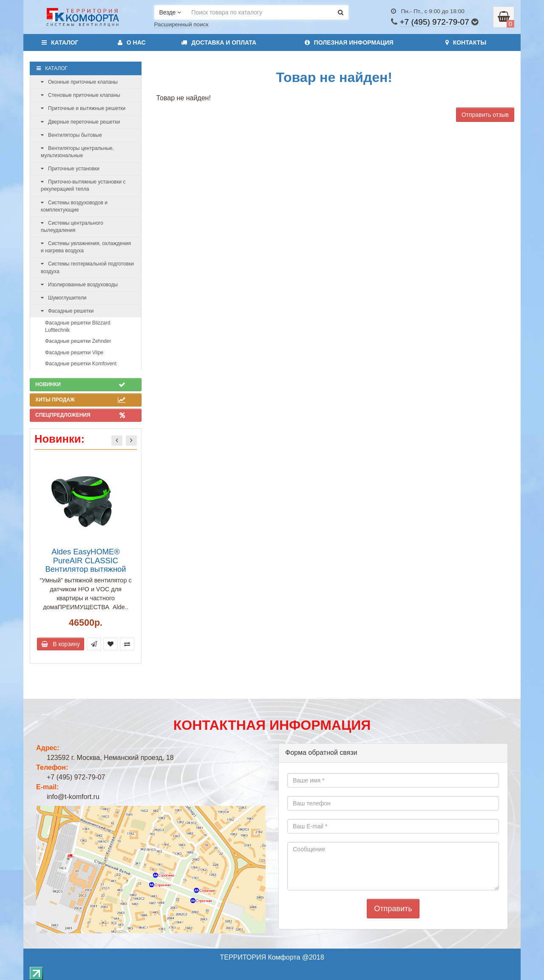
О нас (132, 42)
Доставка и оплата (219, 42)
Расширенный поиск (181, 24)
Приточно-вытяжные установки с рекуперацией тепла (83, 185)
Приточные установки (70, 169)
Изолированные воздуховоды (79, 285)
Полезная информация (349, 42)
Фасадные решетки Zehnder (78, 341)
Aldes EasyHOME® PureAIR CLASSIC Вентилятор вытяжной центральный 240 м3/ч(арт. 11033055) (85, 569)
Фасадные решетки (67, 311)
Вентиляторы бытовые (71, 135)
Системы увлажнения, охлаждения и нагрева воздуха (86, 247)
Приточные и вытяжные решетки (83, 108)
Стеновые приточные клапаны (81, 95)
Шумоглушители (64, 298)
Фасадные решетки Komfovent (81, 364)
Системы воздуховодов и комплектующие (74, 206)
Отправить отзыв (485, 115)
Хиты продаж (80, 400)
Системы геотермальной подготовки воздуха (87, 267)
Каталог (60, 42)
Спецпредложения (80, 415)
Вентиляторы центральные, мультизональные (77, 152)
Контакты (466, 42)
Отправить (393, 909)
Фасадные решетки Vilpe (74, 353)
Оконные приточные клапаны (79, 82)
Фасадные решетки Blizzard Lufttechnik (78, 326)
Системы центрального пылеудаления (72, 227)
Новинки (80, 384)
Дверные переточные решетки (80, 122)
